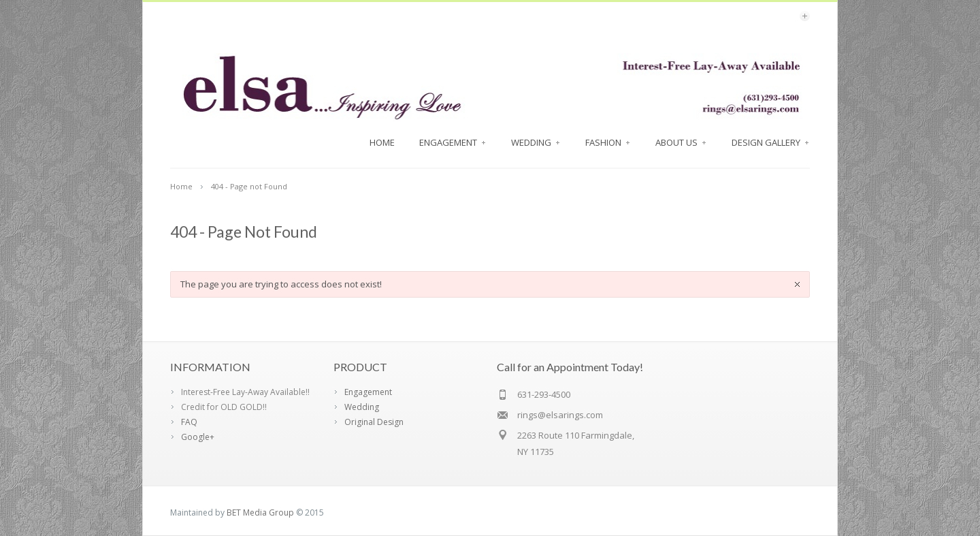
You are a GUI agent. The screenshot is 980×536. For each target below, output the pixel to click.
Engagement (453, 142)
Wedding (536, 142)
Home (382, 142)
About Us (681, 142)
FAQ (189, 422)
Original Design (374, 422)
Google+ (198, 437)
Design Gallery (771, 142)
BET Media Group (260, 513)
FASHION (608, 142)
